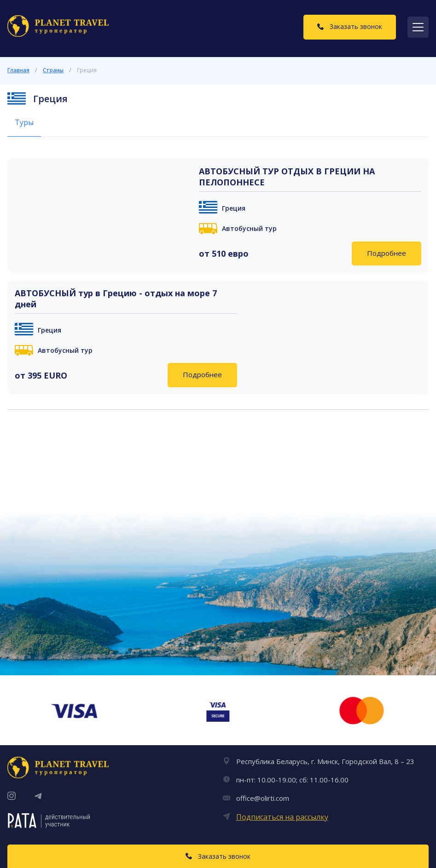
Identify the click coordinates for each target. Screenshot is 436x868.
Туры (24, 122)
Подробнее (387, 253)
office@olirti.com (263, 798)
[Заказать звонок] (350, 27)
